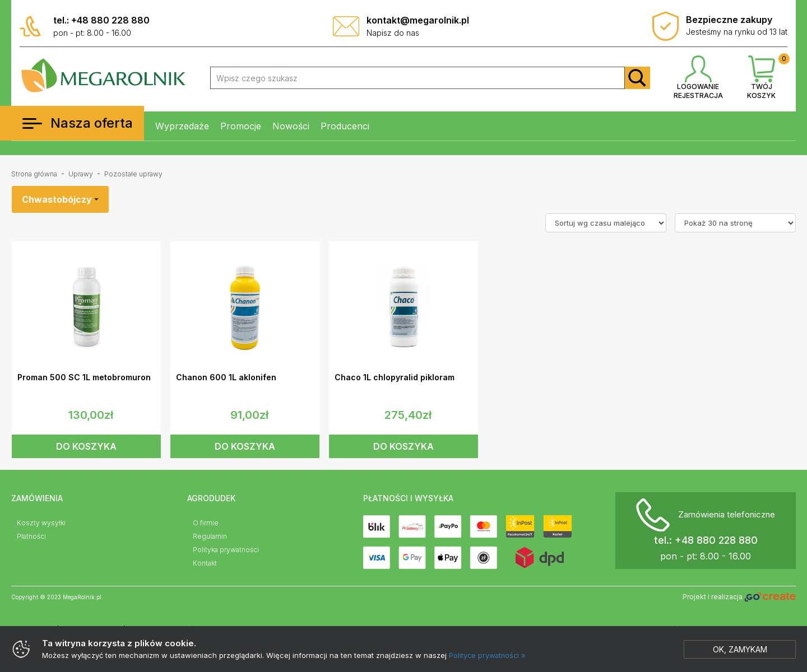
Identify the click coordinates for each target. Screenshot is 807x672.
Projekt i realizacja (739, 597)
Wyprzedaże (182, 126)
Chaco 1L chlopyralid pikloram (395, 377)
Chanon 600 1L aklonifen (226, 377)
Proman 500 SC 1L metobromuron (84, 377)
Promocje (241, 126)
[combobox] (60, 199)
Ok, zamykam (740, 649)
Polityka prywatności (226, 550)
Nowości (291, 126)
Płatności (31, 536)
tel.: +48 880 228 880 (101, 20)
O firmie (206, 523)
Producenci (345, 126)
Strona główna (34, 174)
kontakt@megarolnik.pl (418, 20)
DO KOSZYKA (86, 446)
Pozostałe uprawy (133, 174)
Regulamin (210, 536)
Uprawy (81, 174)
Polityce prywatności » (489, 655)
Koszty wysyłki (41, 523)
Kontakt (205, 563)
